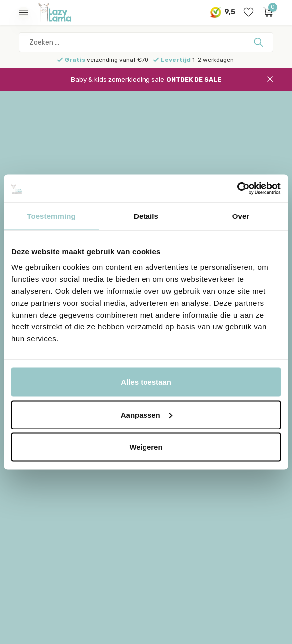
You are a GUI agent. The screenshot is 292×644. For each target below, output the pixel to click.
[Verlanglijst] (248, 13)
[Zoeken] (146, 42)
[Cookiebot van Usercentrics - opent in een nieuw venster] (237, 189)
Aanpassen (146, 414)
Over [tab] (241, 216)
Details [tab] (146, 216)
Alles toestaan (146, 382)
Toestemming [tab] (51, 216)
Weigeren (146, 447)
